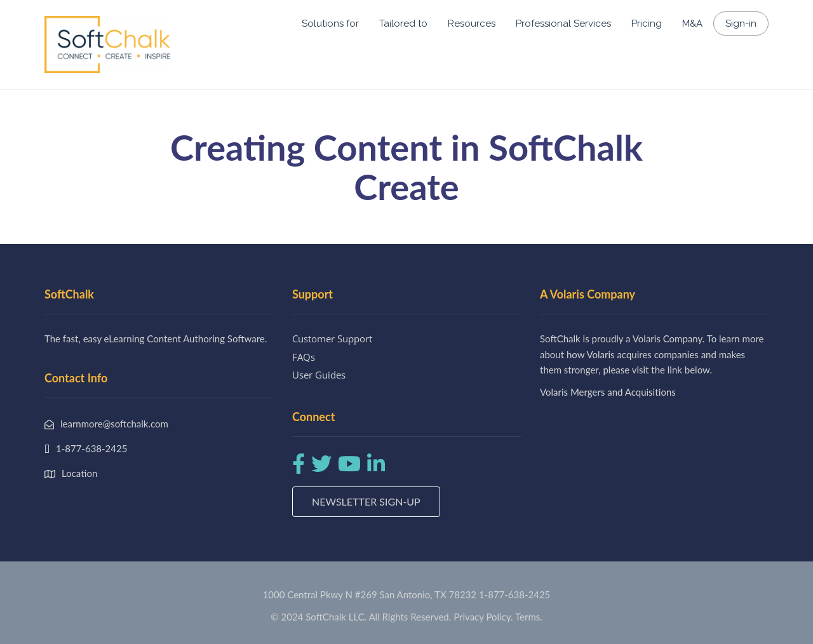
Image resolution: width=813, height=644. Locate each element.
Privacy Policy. (483, 617)
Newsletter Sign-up (366, 501)
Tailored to (403, 23)
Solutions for (330, 23)
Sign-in (741, 23)
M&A (692, 23)
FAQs (304, 357)
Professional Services (563, 23)
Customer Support (332, 339)
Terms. (529, 617)
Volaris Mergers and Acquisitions (608, 392)
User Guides (319, 375)
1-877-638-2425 (514, 594)
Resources (472, 23)
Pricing (647, 23)
